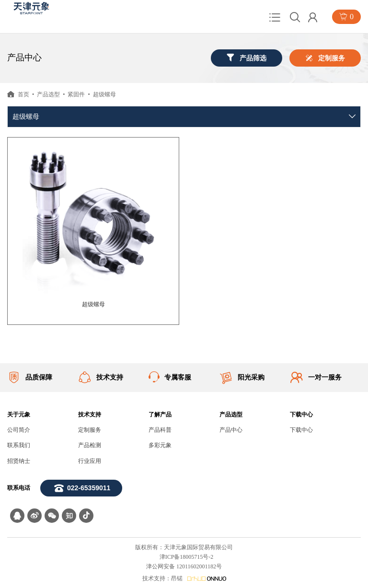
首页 (23, 94)
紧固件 (76, 94)
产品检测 (90, 445)
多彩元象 (160, 445)
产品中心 (231, 430)
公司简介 (19, 430)
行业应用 (90, 461)
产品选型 (48, 94)
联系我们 (19, 445)
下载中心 (301, 430)
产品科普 (160, 430)
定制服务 (90, 430)
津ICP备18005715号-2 (187, 557)
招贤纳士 (19, 461)
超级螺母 (104, 94)
